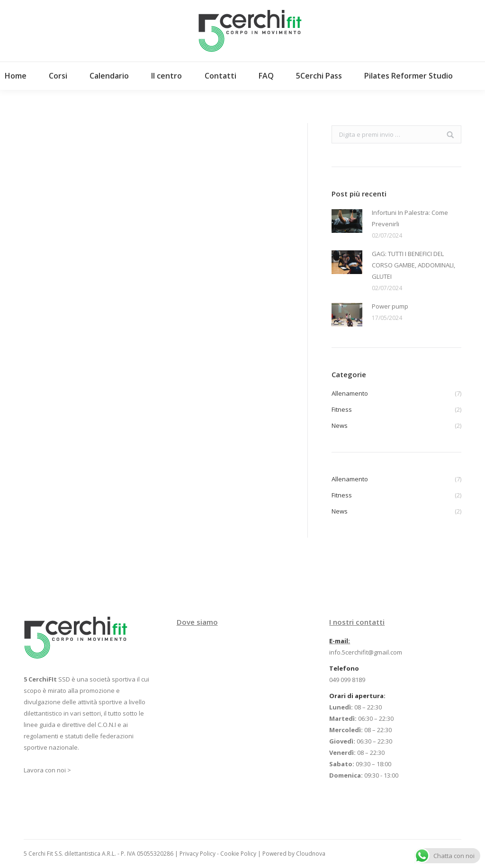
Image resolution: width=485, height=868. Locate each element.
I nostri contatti (357, 622)
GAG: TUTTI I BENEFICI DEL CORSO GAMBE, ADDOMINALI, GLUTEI (413, 265)
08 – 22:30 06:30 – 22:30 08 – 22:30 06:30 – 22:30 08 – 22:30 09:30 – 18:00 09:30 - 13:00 (364, 741)
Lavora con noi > (47, 770)
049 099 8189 (347, 680)
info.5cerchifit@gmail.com (366, 652)
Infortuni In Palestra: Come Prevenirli (410, 218)
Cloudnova (311, 854)
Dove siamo (197, 622)
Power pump (390, 306)
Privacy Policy (198, 854)
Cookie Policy (238, 854)
